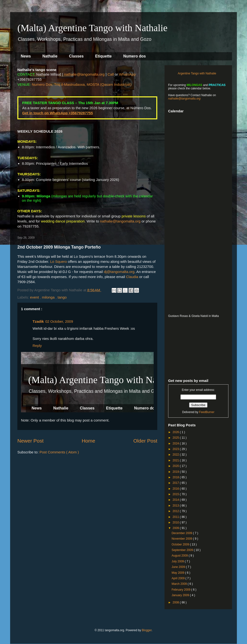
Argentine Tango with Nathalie (197, 73)
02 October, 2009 (59, 321)
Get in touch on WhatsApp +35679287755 (58, 113)
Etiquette (103, 56)
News (26, 56)
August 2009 (180, 556)
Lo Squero (58, 261)
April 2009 (178, 578)
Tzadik (38, 321)
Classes (76, 56)
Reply (37, 346)
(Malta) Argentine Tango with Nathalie (92, 28)
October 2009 (181, 544)
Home (89, 441)
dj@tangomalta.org (119, 272)
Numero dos (134, 56)
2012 (176, 511)
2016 (176, 489)
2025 (176, 438)
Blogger (147, 630)
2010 (176, 522)
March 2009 (180, 584)
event (35, 297)
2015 (176, 494)
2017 (176, 483)
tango (62, 297)
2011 (176, 517)
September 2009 (183, 550)
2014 (176, 500)
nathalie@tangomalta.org (84, 74)
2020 (176, 466)
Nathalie (50, 56)
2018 (176, 477)
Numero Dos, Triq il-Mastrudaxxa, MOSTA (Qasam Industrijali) (82, 84)
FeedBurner (207, 412)
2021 (176, 460)
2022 (176, 455)
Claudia (132, 277)
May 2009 (178, 573)
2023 (176, 449)
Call (111, 74)
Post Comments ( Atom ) (59, 452)
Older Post (145, 441)
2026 (176, 432)
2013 (176, 506)
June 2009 (179, 567)
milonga (49, 297)
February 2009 (181, 590)
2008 (176, 602)
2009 (176, 528)
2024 (176, 444)
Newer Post (31, 441)
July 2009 (178, 561)
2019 (176, 472)
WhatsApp (127, 74)
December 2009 (182, 533)
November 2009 (182, 539)
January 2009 (181, 595)
